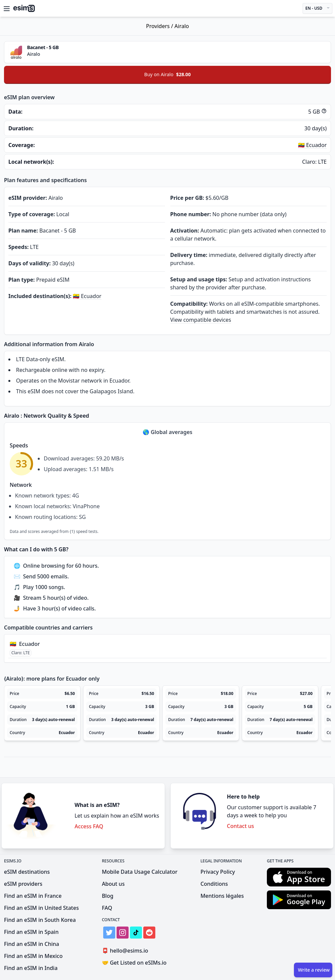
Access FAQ (89, 826)
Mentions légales (222, 896)
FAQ (107, 908)
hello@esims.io (126, 951)
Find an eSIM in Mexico (33, 956)
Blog (108, 896)
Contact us (240, 826)
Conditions (214, 884)
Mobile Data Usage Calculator (140, 872)
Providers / (160, 26)
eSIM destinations (27, 872)
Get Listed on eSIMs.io (134, 963)
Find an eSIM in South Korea (40, 920)
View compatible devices (201, 320)
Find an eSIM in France (33, 896)
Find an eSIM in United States (41, 908)
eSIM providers (23, 884)
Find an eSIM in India (31, 968)
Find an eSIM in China (32, 944)
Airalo (182, 26)
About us (113, 884)
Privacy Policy (218, 872)
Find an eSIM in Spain (31, 932)
